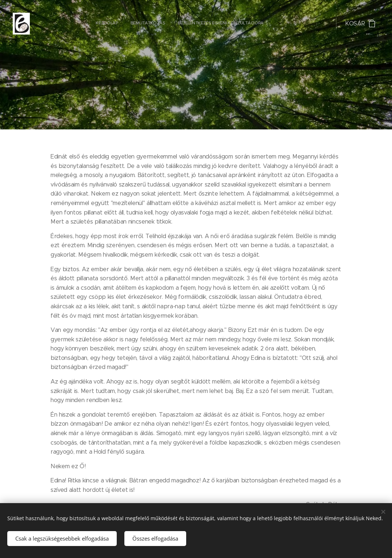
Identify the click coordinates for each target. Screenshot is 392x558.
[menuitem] (152, 24)
